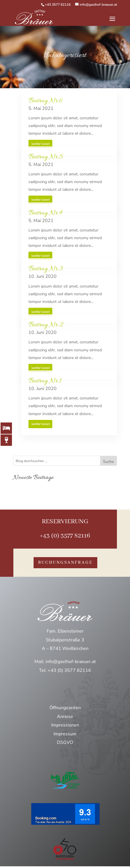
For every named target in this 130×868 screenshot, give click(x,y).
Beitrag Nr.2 (46, 325)
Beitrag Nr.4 (45, 213)
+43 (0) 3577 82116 (65, 536)
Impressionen (65, 725)
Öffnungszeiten (65, 708)
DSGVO (65, 742)
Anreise (65, 717)
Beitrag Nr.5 (46, 157)
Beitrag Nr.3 (46, 269)
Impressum (65, 734)
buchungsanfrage (65, 563)
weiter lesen (41, 144)
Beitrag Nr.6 (46, 101)
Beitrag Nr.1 (45, 381)
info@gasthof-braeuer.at (71, 662)
